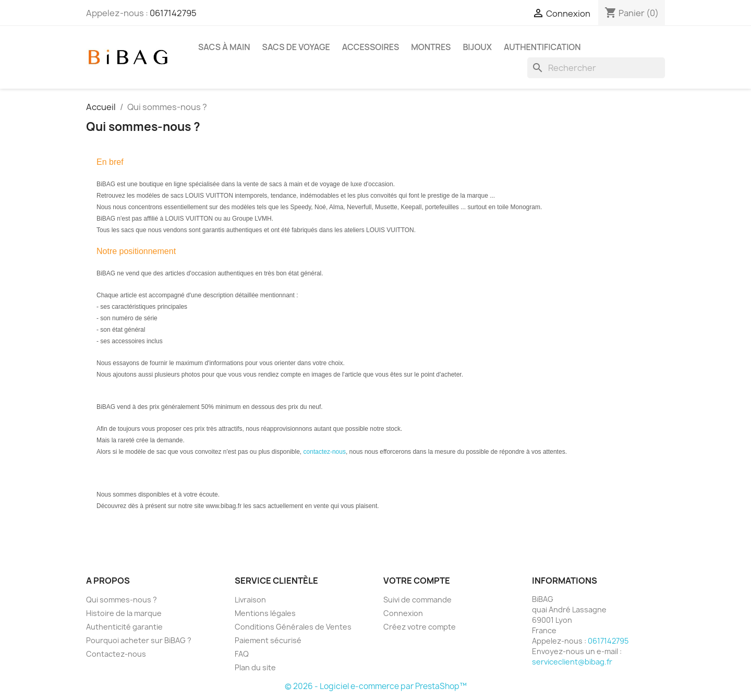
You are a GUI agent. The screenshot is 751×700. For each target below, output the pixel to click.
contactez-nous (325, 452)
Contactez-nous (116, 654)
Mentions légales (265, 613)
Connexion (403, 613)
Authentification (542, 47)
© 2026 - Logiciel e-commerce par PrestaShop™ (376, 686)
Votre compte (417, 581)
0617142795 (173, 13)
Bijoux (477, 47)
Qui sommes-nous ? (122, 600)
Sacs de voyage (296, 47)
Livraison (250, 600)
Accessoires (371, 47)
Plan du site (255, 667)
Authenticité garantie (124, 627)
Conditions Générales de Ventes (293, 627)
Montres (431, 47)
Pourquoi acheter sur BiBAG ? (139, 640)
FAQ (242, 654)
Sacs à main (224, 47)
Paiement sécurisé (268, 640)
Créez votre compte (420, 627)
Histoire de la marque (124, 613)
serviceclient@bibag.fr (572, 662)
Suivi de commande (417, 600)
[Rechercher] (596, 68)
